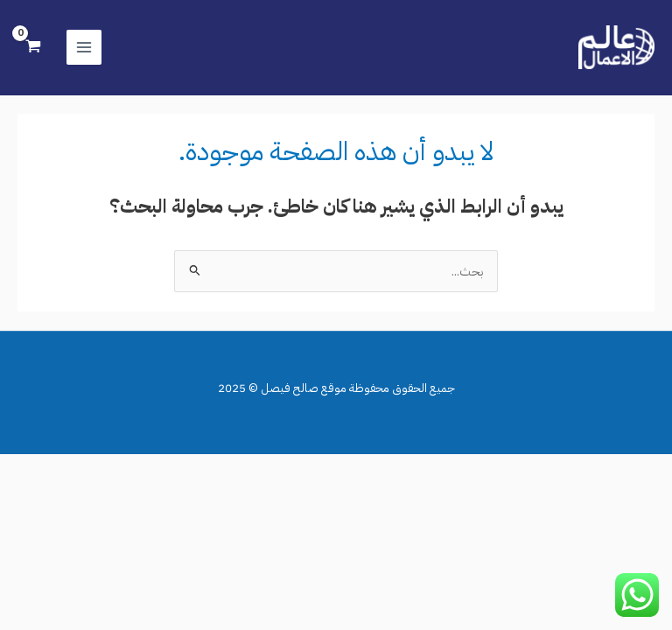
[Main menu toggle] (84, 47)
